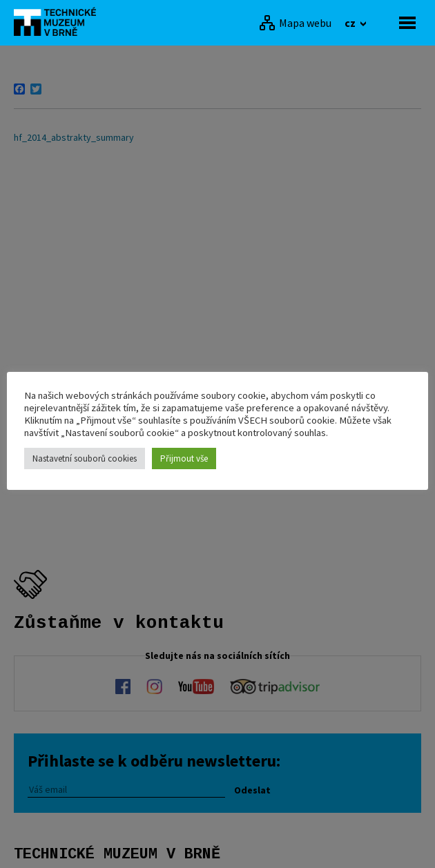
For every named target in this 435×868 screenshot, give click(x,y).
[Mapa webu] (295, 23)
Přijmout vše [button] (184, 458)
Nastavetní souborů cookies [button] (85, 458)
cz (351, 23)
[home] (59, 21)
